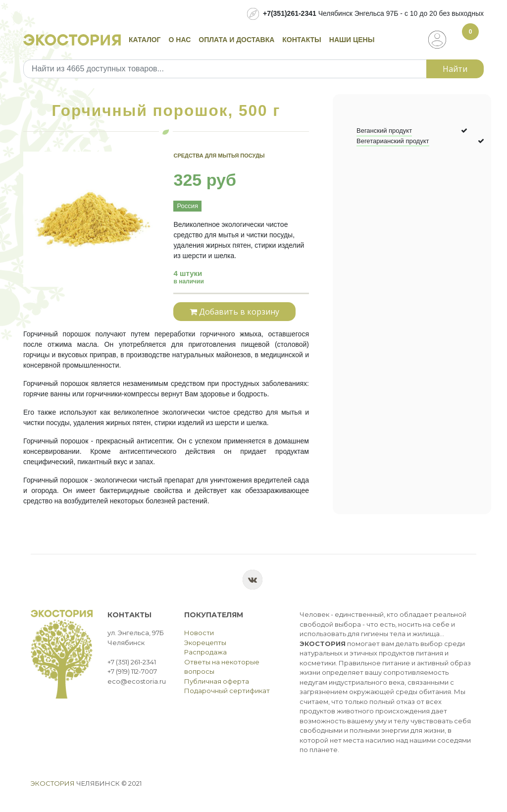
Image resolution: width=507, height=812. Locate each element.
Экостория (53, 783)
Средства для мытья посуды (219, 156)
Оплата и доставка (236, 40)
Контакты (302, 40)
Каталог (145, 40)
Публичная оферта (217, 681)
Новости (199, 633)
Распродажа (205, 652)
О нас (180, 40)
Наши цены (352, 40)
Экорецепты (205, 643)
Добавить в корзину (234, 312)
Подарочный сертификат (227, 691)
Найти (455, 69)
